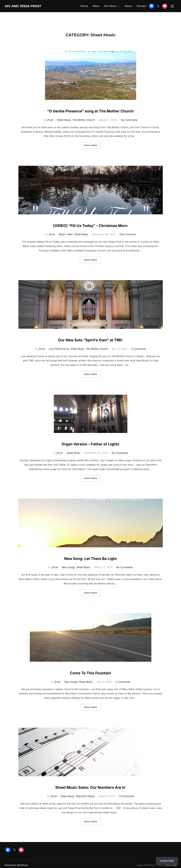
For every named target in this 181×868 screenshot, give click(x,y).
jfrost (50, 130)
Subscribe (167, 861)
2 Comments (123, 691)
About (128, 6)
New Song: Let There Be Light (90, 567)
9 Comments (127, 806)
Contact (142, 6)
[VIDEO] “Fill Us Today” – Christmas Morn (90, 234)
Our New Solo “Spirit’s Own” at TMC (90, 349)
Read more (93, 155)
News (96, 6)
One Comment (128, 244)
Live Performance (59, 359)
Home (84, 6)
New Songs (68, 577)
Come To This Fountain (90, 682)
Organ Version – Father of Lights (90, 453)
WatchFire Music (85, 806)
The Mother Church (84, 130)
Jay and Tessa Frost (30, 6)
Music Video (66, 244)
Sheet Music (64, 130)
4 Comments (138, 359)
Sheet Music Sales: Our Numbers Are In (90, 796)
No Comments (129, 130)
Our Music (112, 6)
